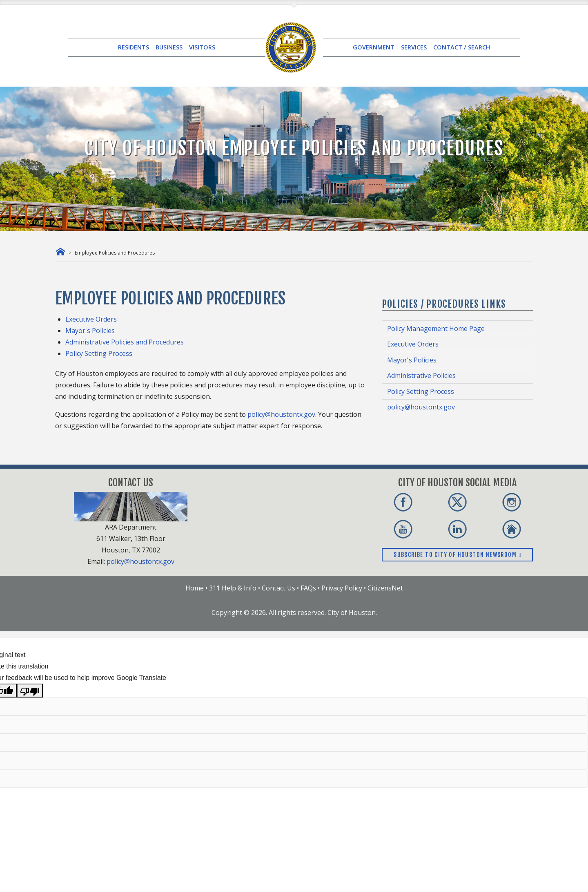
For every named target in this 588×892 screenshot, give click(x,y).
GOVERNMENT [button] (374, 47)
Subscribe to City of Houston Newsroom (457, 555)
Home (195, 588)
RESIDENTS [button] (134, 47)
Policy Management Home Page (436, 329)
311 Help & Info (233, 588)
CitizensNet (385, 588)
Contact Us (278, 588)
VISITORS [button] (202, 47)
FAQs (308, 588)
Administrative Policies (421, 376)
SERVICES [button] (414, 47)
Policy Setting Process (99, 353)
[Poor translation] (30, 691)
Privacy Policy (342, 588)
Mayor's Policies (90, 331)
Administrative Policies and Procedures (125, 342)
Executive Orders (91, 319)
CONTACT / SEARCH (462, 47)
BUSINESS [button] (169, 47)
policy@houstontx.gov (281, 414)
